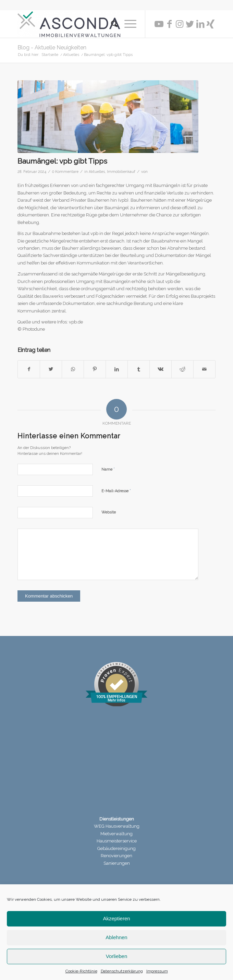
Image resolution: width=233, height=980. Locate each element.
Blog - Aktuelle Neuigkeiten (52, 48)
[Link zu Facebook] (169, 24)
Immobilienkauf (121, 172)
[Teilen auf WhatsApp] (73, 369)
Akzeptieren (116, 918)
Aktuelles (97, 172)
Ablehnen (116, 937)
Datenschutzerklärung (122, 971)
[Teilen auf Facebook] (29, 369)
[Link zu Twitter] (190, 24)
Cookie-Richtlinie (81, 971)
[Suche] (111, 24)
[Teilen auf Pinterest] (95, 369)
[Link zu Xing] (210, 24)
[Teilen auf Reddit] (182, 369)
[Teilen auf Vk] (161, 369)
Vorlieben (117, 956)
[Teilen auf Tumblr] (139, 369)
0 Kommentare (65, 172)
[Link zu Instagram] (180, 24)
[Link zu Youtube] (159, 24)
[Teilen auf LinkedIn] (117, 369)
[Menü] (127, 24)
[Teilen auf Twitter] (51, 369)
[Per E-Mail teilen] (204, 369)
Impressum (157, 971)
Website (109, 512)
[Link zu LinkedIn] (200, 24)
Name (108, 469)
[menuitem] (111, 24)
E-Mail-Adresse (116, 491)
